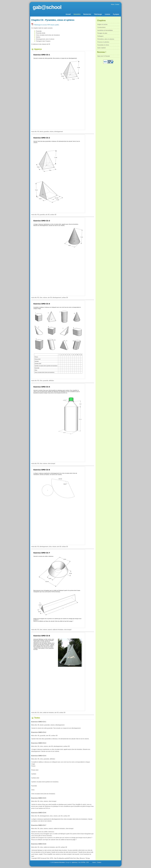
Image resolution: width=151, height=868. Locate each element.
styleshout (74, 862)
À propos (116, 14)
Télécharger (98, 14)
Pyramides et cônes (103, 45)
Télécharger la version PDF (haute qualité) (45, 25)
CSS (87, 862)
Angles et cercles (102, 24)
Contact (117, 4)
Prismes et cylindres (103, 42)
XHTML (83, 862)
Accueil (68, 14)
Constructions (101, 27)
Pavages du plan (102, 33)
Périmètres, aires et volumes (106, 39)
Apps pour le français (104, 56)
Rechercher (87, 14)
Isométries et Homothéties (105, 30)
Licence (108, 14)
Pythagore (100, 36)
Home (113, 4)
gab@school (47, 7)
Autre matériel (102, 48)
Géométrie (77, 14)
